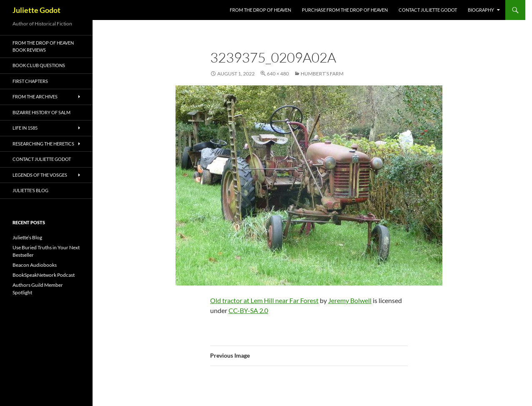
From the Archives (35, 96)
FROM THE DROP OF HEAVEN (260, 10)
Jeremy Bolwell (350, 300)
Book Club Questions (39, 65)
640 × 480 (278, 74)
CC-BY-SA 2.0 (248, 310)
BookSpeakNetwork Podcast (44, 275)
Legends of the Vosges (40, 175)
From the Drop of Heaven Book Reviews (43, 46)
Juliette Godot (36, 10)
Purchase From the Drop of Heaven (345, 10)
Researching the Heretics (43, 144)
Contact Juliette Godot (428, 10)
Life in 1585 (25, 128)
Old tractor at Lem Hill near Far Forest (264, 300)
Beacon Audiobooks (35, 265)
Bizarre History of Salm (41, 112)
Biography (481, 10)
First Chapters (30, 81)
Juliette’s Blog (30, 190)
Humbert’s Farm (322, 74)
